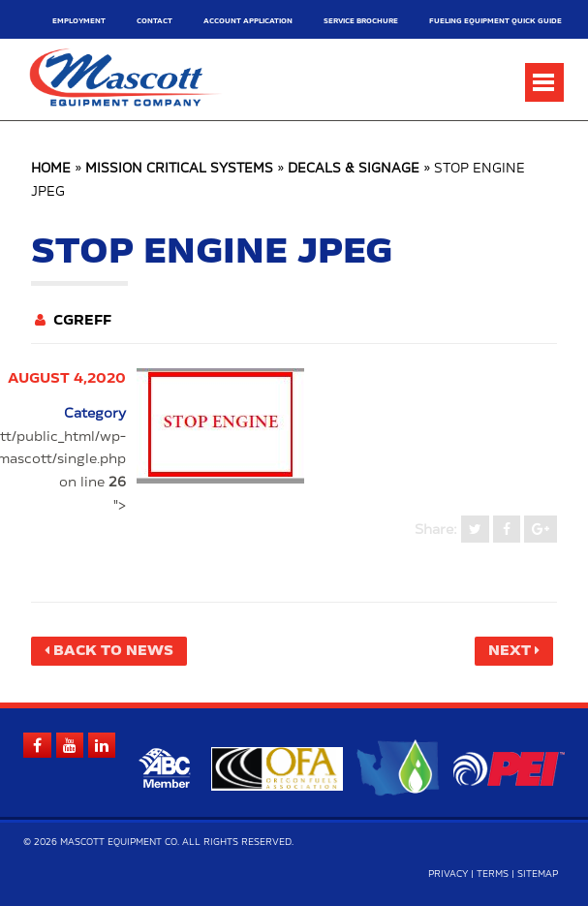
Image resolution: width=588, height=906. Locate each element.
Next (510, 651)
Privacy (448, 875)
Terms (493, 875)
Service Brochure (361, 21)
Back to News (113, 651)
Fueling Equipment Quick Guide (495, 21)
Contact (155, 21)
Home (51, 169)
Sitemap (538, 875)
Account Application (248, 21)
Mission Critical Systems (179, 169)
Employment (79, 21)
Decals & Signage (354, 169)
